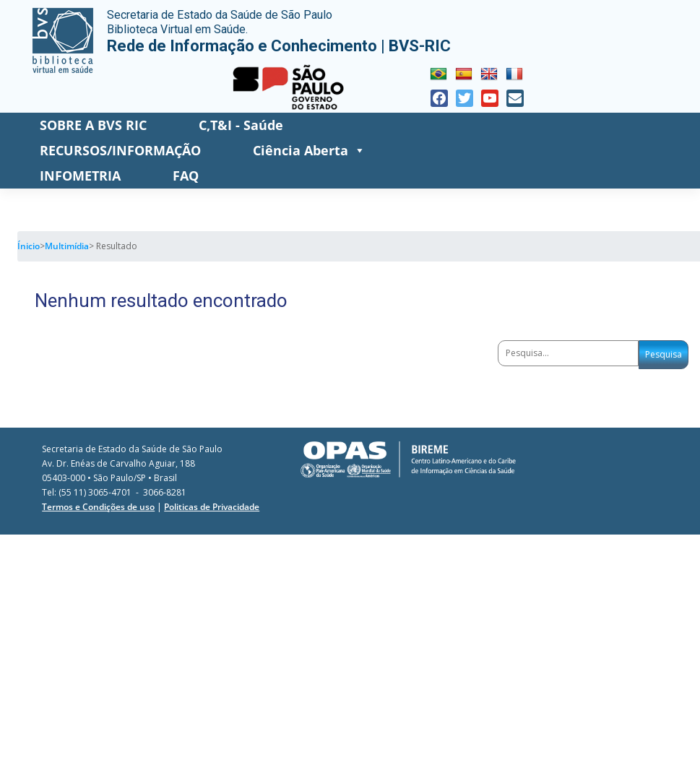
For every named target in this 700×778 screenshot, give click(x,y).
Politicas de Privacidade (212, 507)
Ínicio (29, 246)
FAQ (186, 176)
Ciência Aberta (309, 151)
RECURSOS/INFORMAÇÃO (120, 150)
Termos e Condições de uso (98, 507)
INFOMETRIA (80, 176)
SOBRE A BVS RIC (93, 125)
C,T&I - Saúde (241, 125)
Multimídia (67, 246)
